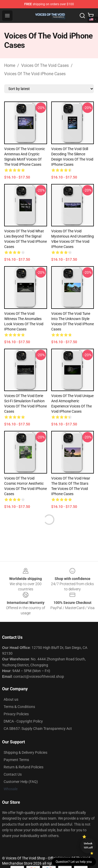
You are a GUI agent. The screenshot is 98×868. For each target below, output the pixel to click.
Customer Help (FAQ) (21, 782)
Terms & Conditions (19, 707)
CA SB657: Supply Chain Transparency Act (38, 729)
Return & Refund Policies (24, 767)
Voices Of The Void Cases (45, 65)
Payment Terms (16, 760)
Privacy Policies (16, 714)
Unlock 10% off (88, 845)
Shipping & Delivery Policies (25, 752)
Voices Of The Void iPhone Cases (35, 74)
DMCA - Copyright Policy (23, 721)
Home (10, 65)
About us (11, 699)
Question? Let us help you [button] (74, 862)
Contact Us (13, 774)
